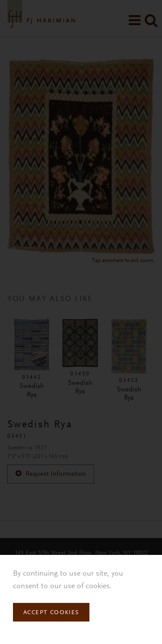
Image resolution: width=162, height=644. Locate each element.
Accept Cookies (51, 613)
